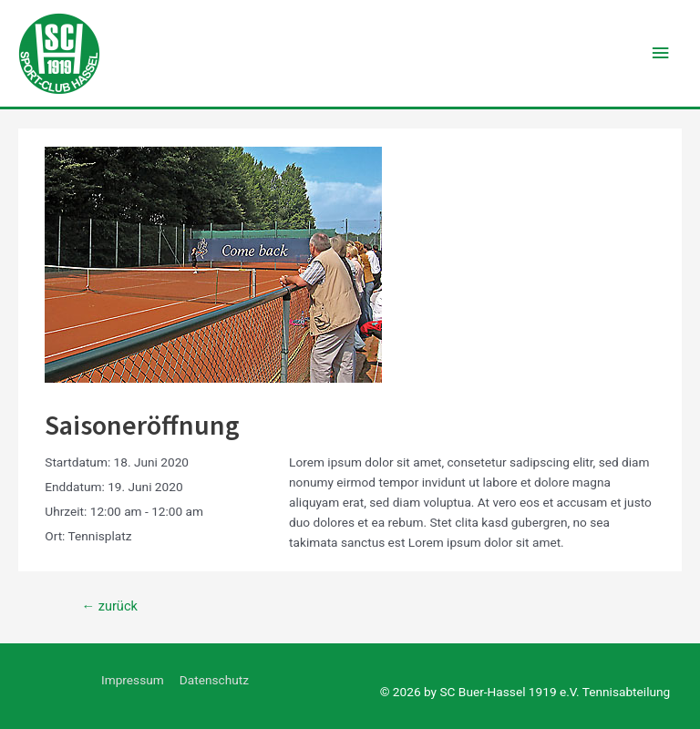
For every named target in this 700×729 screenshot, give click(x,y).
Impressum (133, 680)
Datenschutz (214, 680)
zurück (109, 606)
